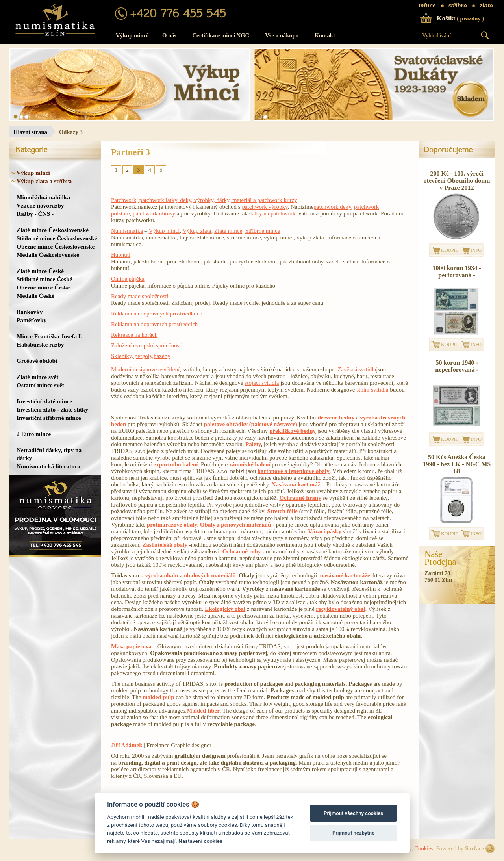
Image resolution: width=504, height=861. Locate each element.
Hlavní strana (30, 132)
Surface (474, 848)
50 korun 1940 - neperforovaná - (457, 366)
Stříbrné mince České (44, 279)
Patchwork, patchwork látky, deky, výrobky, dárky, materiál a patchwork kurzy (204, 200)
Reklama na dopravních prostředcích (154, 324)
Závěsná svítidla (357, 369)
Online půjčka (128, 279)
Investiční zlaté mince (44, 401)
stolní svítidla (372, 390)
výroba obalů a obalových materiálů (190, 575)
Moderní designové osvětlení (145, 369)
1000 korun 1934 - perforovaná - (457, 272)
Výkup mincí (132, 35)
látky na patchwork (273, 213)
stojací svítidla (262, 383)
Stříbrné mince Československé (57, 238)
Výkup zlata (197, 231)
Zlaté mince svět (37, 377)
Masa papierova (131, 646)
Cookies (424, 848)
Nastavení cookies (200, 841)
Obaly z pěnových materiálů (236, 525)
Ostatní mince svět (40, 385)
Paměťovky (31, 320)
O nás (169, 35)
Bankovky (30, 312)
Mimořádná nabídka (43, 197)
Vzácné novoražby (40, 205)
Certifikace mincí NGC (221, 35)
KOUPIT (450, 250)
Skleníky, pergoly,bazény (141, 356)
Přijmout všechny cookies (353, 813)
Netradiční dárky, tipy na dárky (49, 454)
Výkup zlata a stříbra (44, 181)
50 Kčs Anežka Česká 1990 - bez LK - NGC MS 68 (457, 464)
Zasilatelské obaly (165, 545)
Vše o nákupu (282, 35)
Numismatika (127, 231)
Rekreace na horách (134, 335)
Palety (253, 444)
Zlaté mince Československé (53, 230)
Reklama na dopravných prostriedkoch (157, 314)
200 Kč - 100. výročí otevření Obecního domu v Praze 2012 (457, 181)
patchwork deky (332, 207)
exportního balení (175, 464)
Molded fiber (203, 711)
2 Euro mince (34, 434)
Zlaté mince (228, 231)
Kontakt (325, 35)
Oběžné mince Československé (56, 246)
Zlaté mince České (40, 271)
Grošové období (37, 361)
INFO (476, 250)
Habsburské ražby (40, 344)
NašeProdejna (440, 558)
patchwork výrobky (265, 207)
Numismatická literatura (48, 466)
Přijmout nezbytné (353, 833)
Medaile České (35, 296)
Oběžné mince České (43, 287)
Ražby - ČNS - (35, 214)
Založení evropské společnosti (147, 345)
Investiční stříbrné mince (49, 418)
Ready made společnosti (140, 296)
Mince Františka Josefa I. (49, 336)
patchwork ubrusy (154, 213)
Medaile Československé (48, 255)
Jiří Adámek (127, 745)
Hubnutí (121, 255)
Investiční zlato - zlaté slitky (52, 409)
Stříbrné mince (263, 231)
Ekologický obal (225, 609)
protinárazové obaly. (173, 525)
